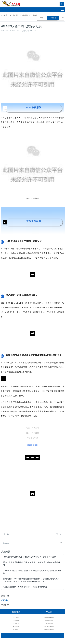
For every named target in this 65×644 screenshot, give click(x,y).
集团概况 (16, 612)
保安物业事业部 (44, 618)
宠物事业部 (44, 621)
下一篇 (59, 534)
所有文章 (5, 596)
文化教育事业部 (44, 627)
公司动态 (34, 15)
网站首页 (14, 15)
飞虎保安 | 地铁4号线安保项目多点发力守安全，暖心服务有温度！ (31, 557)
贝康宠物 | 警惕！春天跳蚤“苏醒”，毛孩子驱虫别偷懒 (25, 587)
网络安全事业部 (44, 629)
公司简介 (16, 618)
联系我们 (16, 629)
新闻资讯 (25, 15)
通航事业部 (44, 624)
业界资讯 (5, 605)
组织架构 (16, 624)
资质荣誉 (16, 627)
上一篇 (6, 534)
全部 (42, 18)
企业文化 (16, 621)
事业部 (44, 612)
